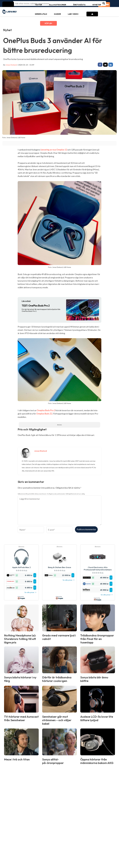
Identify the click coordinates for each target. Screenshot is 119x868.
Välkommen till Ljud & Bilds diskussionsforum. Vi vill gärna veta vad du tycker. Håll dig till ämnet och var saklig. (51, 494)
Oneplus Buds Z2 (44, 414)
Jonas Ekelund (11, 65)
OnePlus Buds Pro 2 (36, 306)
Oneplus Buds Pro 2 (46, 411)
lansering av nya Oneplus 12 (54, 150)
